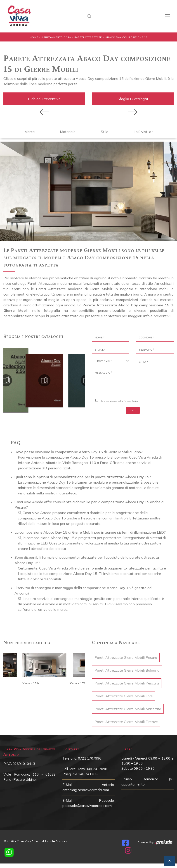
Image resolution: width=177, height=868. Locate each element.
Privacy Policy (131, 400)
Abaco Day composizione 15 (126, 37)
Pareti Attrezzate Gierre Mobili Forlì (124, 695)
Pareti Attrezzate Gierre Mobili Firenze (126, 721)
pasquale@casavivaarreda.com (87, 805)
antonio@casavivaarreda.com (86, 789)
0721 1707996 (90, 757)
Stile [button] (105, 131)
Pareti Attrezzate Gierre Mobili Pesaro (126, 656)
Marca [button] (29, 131)
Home (34, 37)
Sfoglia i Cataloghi (133, 98)
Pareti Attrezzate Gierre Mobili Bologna (127, 669)
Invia (133, 409)
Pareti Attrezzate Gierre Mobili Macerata (128, 708)
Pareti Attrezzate (88, 37)
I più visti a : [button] (143, 131)
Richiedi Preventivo (44, 98)
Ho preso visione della (119, 400)
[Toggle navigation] (168, 16)
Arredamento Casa (56, 37)
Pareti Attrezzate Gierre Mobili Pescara (127, 682)
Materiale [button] (68, 131)
